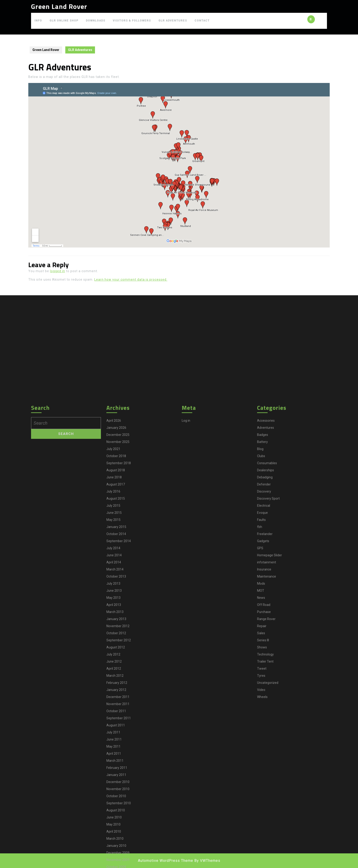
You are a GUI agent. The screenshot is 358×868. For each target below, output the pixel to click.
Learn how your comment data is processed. (131, 280)
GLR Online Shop (64, 21)
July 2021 (113, 820)
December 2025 (118, 806)
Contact (202, 21)
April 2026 (114, 792)
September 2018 (119, 834)
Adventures (266, 799)
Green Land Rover (59, 6)
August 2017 (116, 856)
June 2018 (114, 849)
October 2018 (116, 827)
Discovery (264, 863)
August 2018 (116, 841)
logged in (58, 271)
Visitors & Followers (132, 21)
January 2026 (116, 799)
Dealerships (266, 841)
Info (38, 21)
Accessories (266, 792)
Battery (262, 813)
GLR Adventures (173, 21)
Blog (260, 820)
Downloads (96, 21)
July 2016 (113, 863)
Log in (186, 792)
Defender (264, 856)
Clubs (261, 827)
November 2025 (118, 813)
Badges (263, 806)
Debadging (265, 849)
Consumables (267, 834)
